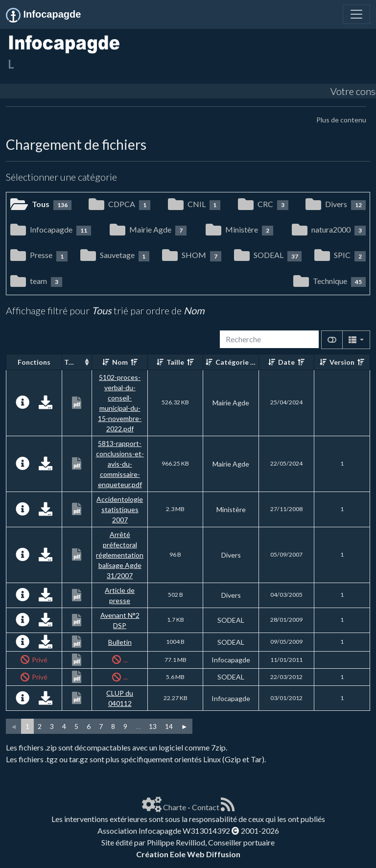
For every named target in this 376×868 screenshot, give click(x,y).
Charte (175, 807)
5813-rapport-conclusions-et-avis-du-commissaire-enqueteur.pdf (120, 464)
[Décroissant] (134, 362)
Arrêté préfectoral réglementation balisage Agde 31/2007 (120, 555)
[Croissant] (106, 362)
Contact (206, 807)
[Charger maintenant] (46, 405)
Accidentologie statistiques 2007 (120, 509)
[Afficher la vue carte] (332, 340)
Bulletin (120, 642)
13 (153, 726)
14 (169, 726)
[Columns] (356, 340)
